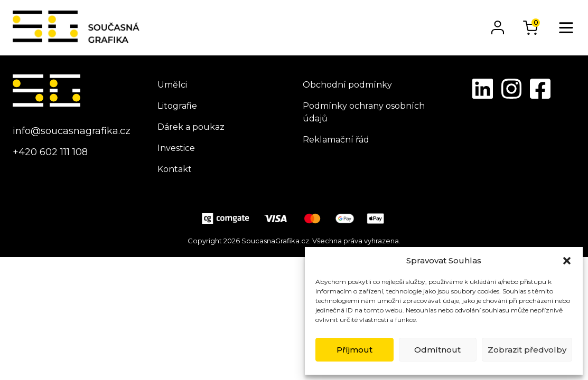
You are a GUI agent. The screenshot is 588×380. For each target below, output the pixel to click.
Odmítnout (437, 350)
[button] (567, 261)
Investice (176, 148)
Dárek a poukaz (191, 127)
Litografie (177, 106)
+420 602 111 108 (50, 152)
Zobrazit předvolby (527, 350)
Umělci (172, 85)
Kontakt (175, 169)
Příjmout (354, 350)
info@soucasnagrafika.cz (72, 131)
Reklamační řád (336, 140)
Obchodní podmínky (347, 85)
